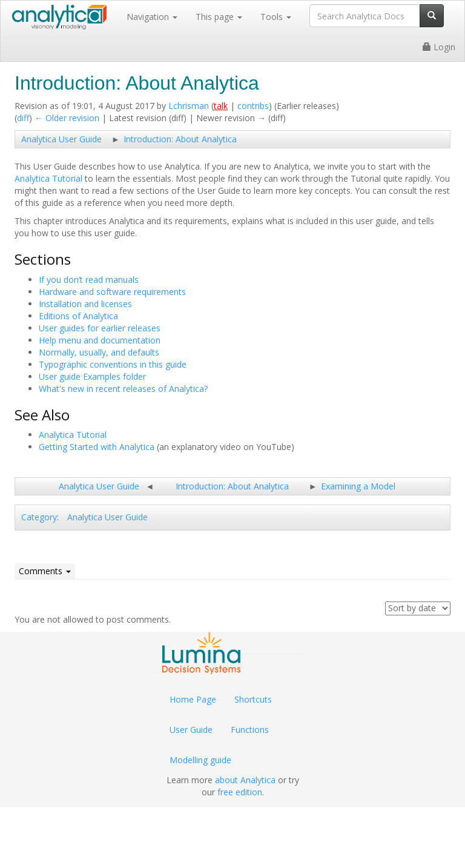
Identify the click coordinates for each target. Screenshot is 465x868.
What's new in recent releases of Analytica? (123, 389)
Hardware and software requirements (112, 292)
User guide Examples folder (92, 376)
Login (439, 47)
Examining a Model (358, 486)
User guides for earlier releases (100, 328)
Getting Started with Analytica (97, 447)
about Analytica (245, 780)
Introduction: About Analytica (180, 139)
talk (221, 106)
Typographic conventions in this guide (113, 364)
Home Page (193, 699)
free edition (240, 792)
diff (23, 118)
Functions (250, 730)
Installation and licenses (85, 304)
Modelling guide (200, 760)
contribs (253, 106)
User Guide (191, 730)
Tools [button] (276, 17)
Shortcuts (253, 699)
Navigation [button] (152, 17)
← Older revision (67, 118)
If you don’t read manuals (89, 280)
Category (39, 517)
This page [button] (219, 17)
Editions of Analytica (78, 316)
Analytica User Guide (61, 139)
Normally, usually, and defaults (99, 352)
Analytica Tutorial (48, 178)
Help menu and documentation (100, 340)
